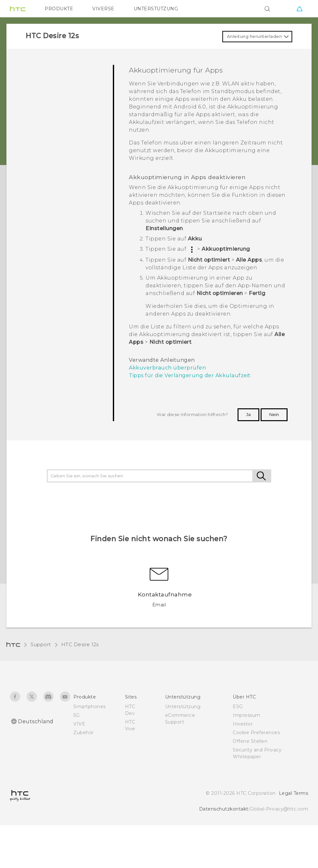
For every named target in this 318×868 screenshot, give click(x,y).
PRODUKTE (59, 9)
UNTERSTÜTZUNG (156, 9)
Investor (243, 724)
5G (76, 715)
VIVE (79, 724)
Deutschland (36, 721)
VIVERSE (103, 9)
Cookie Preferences (256, 733)
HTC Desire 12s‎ (80, 644)
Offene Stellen (250, 741)
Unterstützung (183, 707)
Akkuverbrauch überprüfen (167, 368)
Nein (274, 414)
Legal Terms (294, 793)
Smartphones (90, 707)
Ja (248, 414)
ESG (238, 707)
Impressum (247, 715)
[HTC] (18, 9)
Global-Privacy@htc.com (279, 809)
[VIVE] (299, 9)
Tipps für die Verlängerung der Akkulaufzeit (190, 375)
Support (41, 644)
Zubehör (84, 733)
